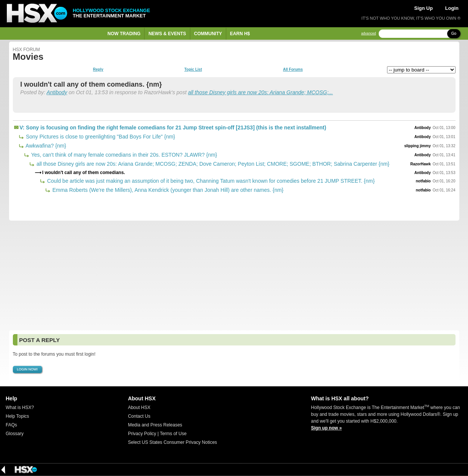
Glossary (15, 434)
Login (452, 8)
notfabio (423, 181)
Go (454, 33)
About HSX (139, 408)
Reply (98, 70)
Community (208, 34)
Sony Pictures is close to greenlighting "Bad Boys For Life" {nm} (100, 137)
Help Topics (17, 416)
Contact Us (139, 416)
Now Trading (124, 34)
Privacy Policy (142, 434)
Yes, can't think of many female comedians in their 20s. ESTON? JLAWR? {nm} (124, 155)
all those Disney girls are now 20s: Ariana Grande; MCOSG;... (260, 92)
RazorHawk (421, 164)
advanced (369, 33)
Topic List (193, 70)
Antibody (57, 92)
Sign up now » (326, 428)
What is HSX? (20, 408)
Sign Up (424, 8)
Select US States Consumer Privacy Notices (172, 442)
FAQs (11, 425)
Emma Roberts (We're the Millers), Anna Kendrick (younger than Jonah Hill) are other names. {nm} (167, 190)
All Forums (293, 70)
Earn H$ (240, 34)
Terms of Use (173, 434)
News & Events (167, 34)
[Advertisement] (234, 275)
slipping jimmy (417, 146)
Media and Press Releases (155, 425)
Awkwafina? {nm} (45, 146)
